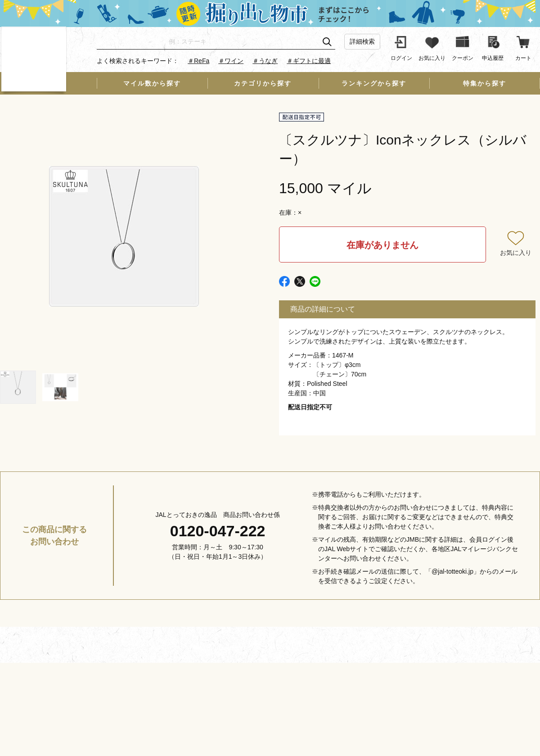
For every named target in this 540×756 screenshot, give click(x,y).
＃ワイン (231, 61)
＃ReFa (198, 61)
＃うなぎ (265, 61)
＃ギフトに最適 (309, 61)
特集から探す (485, 83)
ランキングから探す (374, 83)
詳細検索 (362, 41)
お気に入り (516, 253)
